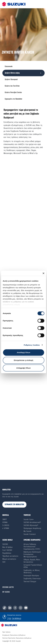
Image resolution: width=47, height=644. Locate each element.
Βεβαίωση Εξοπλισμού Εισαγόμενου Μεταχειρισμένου (32, 555)
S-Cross (6, 526)
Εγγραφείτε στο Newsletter (14, 99)
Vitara (5, 523)
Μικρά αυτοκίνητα (9, 559)
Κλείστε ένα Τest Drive (12, 86)
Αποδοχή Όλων (23, 352)
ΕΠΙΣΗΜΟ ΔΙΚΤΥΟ (8, 588)
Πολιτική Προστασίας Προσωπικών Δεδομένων (17, 638)
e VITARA (6, 529)
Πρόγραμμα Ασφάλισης (32, 529)
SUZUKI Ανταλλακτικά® (32, 523)
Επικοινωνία (9, 66)
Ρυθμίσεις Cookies (32, 345)
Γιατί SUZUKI (7, 550)
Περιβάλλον (7, 553)
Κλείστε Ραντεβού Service (13, 93)
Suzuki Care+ (29, 520)
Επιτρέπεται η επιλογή (24, 360)
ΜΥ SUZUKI (6, 592)
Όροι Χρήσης (6, 632)
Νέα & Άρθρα (7, 547)
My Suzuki (27, 531)
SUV (4, 562)
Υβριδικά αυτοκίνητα (10, 556)
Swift (5, 520)
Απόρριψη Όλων (23, 368)
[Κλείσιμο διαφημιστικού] (43, 273)
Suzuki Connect (30, 534)
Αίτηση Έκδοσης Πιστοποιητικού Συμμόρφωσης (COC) (32, 547)
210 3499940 (14, 619)
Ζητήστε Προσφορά (11, 80)
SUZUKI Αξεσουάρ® (31, 526)
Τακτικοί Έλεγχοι (30, 582)
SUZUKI (5, 544)
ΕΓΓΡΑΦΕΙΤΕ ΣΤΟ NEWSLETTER (14, 505)
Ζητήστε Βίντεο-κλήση (12, 73)
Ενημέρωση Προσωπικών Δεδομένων (14, 635)
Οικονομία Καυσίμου (31, 576)
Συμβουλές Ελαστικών (32, 579)
